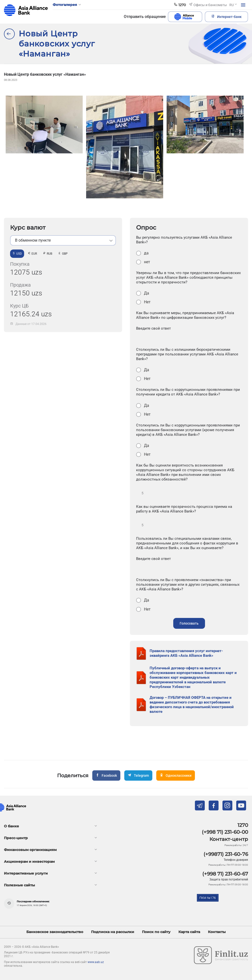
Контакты (217, 932)
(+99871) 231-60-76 (226, 854)
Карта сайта (189, 932)
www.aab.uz (96, 962)
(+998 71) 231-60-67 (225, 874)
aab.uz (26, 10)
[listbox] (63, 240)
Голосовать (189, 623)
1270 (243, 825)
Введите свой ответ (153, 328)
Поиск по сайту (156, 932)
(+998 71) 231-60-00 (225, 832)
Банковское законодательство (55, 932)
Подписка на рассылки (113, 932)
